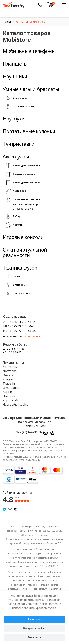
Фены (16, 276)
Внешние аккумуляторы (26, 204)
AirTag (17, 216)
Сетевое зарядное (23, 209)
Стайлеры (19, 285)
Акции (7, 392)
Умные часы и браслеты (31, 89)
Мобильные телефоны (29, 51)
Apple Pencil (20, 191)
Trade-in (9, 383)
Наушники (15, 76)
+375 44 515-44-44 (23, 322)
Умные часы (20, 98)
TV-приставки (19, 144)
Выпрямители (22, 293)
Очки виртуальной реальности (25, 252)
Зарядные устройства (26, 199)
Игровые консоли (23, 237)
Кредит (8, 379)
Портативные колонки (29, 131)
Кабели (17, 225)
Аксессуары (16, 157)
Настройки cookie (16, 405)
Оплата (8, 375)
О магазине (11, 388)
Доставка (10, 371)
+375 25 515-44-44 (23, 331)
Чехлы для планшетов (27, 182)
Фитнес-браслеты (24, 106)
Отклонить (34, 637)
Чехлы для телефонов (26, 166)
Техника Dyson (20, 268)
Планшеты (15, 64)
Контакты (10, 367)
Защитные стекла (24, 174)
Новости (9, 396)
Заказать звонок (31, 337)
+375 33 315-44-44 (23, 326)
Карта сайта (11, 400)
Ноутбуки (14, 119)
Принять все (34, 619)
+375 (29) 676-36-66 (28, 432)
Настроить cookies (34, 628)
